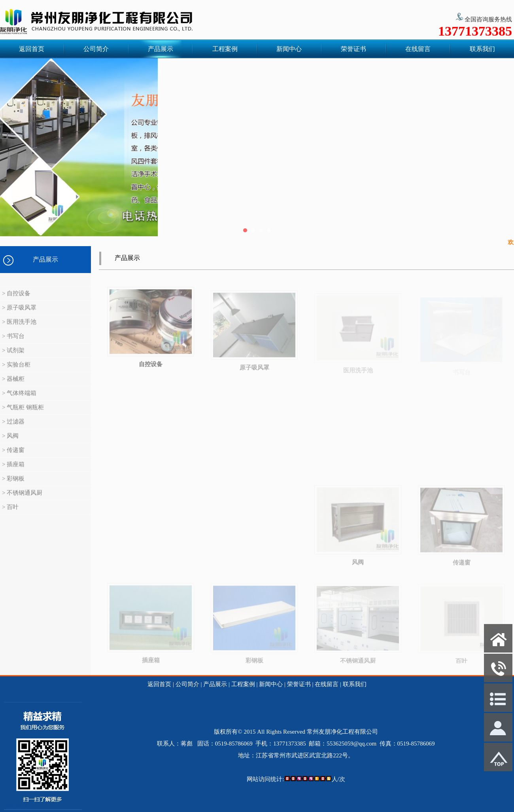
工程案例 (225, 49)
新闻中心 (289, 49)
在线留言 (418, 49)
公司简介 (96, 49)
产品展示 (161, 49)
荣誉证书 (353, 49)
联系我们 (482, 49)
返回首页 (32, 49)
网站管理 (16, 806)
